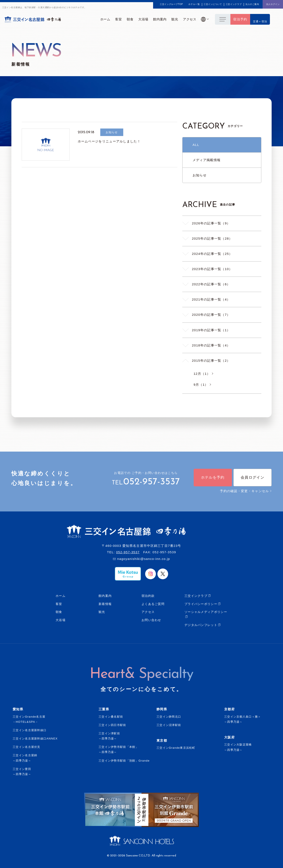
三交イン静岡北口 (169, 717)
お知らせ (200, 175)
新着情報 (105, 604)
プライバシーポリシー (201, 604)
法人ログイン (273, 4)
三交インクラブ (234, 4)
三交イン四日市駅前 (112, 725)
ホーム (61, 596)
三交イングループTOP (171, 4)
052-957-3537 (152, 482)
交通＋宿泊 (260, 21)
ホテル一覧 (194, 4)
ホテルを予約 (213, 477)
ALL (196, 145)
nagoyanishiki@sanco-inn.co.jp (144, 559)
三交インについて (213, 4)
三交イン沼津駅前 (169, 725)
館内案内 (105, 596)
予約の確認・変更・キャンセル (246, 491)
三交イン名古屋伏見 (27, 747)
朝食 (59, 612)
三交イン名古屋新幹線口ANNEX (35, 739)
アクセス (148, 612)
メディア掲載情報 (207, 160)
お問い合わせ (151, 620)
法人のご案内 (252, 4)
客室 (59, 604)
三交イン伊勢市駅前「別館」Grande (124, 761)
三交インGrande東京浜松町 (176, 748)
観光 (102, 612)
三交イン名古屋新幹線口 (30, 730)
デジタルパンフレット (201, 625)
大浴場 (61, 620)
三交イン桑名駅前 (111, 717)
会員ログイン (253, 477)
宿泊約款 (148, 596)
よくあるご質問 (153, 604)
